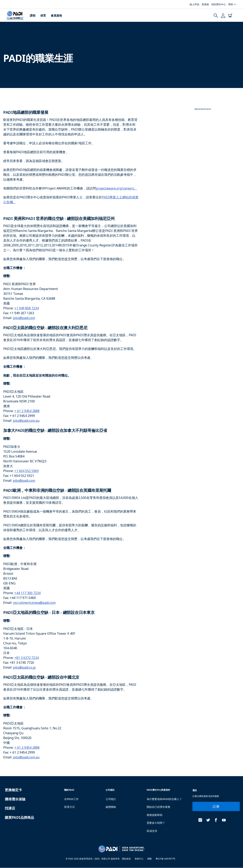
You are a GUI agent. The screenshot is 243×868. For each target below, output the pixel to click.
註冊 (216, 806)
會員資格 (56, 15)
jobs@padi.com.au (26, 421)
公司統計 (111, 799)
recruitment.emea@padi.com (34, 603)
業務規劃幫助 (155, 815)
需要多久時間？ (156, 823)
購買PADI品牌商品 (19, 817)
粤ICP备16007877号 (165, 859)
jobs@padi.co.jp (24, 667)
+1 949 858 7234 (26, 308)
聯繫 (150, 859)
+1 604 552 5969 (26, 471)
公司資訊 (110, 790)
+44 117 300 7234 (27, 593)
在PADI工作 (71, 799)
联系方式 (70, 807)
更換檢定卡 (13, 790)
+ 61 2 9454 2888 (27, 411)
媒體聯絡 (111, 807)
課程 (33, 15)
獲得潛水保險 (15, 799)
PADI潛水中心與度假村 (158, 790)
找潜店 (10, 808)
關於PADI (69, 790)
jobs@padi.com (24, 318)
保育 (43, 15)
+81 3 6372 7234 (26, 658)
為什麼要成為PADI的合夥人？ (164, 799)
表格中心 (139, 859)
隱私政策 (126, 859)
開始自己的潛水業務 (158, 807)
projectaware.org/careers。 (117, 188)
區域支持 (152, 831)
